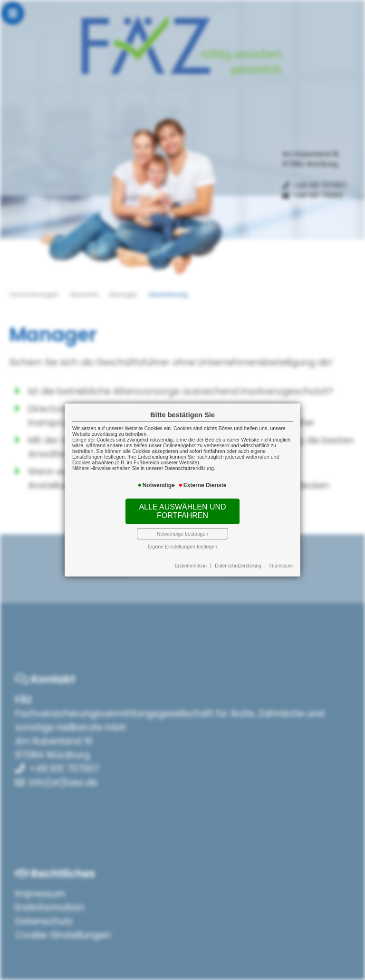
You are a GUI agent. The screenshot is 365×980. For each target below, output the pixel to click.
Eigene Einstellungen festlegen (182, 547)
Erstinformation (191, 566)
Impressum (281, 566)
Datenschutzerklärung (238, 566)
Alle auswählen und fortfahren (182, 511)
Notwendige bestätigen (182, 534)
